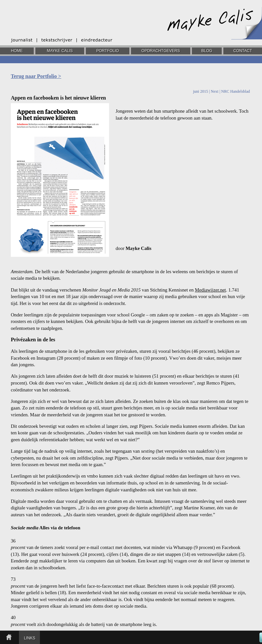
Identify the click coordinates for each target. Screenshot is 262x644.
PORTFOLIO (108, 51)
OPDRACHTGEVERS (161, 51)
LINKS (30, 638)
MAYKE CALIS (60, 51)
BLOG (207, 51)
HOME (17, 51)
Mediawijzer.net (210, 290)
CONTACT (243, 51)
